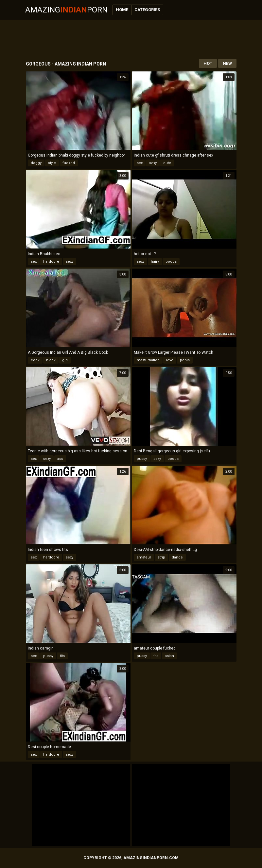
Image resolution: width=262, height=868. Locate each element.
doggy (36, 163)
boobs (171, 262)
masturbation (148, 360)
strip (161, 557)
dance (177, 557)
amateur (144, 557)
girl (65, 360)
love (170, 360)
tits (62, 656)
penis (185, 360)
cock (35, 360)
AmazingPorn (66, 10)
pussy (142, 459)
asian (169, 656)
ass (60, 459)
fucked (69, 163)
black (51, 360)
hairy (155, 262)
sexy (153, 163)
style (52, 163)
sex (140, 163)
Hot (208, 63)
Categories (147, 10)
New (227, 63)
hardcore (51, 262)
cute (167, 163)
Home (122, 10)
